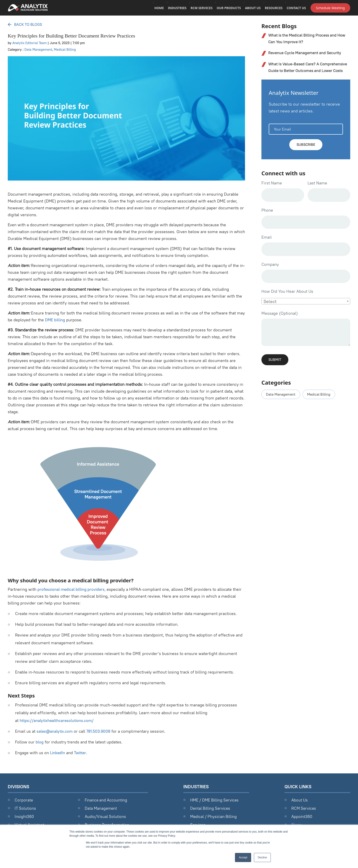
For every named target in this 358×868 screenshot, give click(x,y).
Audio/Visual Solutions (106, 816)
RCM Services (199, 8)
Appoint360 (302, 816)
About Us (251, 8)
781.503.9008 (100, 731)
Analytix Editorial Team (30, 43)
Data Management (38, 49)
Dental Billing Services (211, 808)
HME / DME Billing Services (216, 800)
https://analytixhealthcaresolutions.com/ (57, 720)
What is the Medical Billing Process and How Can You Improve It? (305, 39)
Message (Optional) (280, 323)
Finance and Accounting (107, 800)
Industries (174, 8)
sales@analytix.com (55, 731)
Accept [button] (243, 857)
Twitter (81, 753)
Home (156, 8)
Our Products (227, 8)
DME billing (55, 320)
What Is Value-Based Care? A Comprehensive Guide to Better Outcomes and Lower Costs (308, 71)
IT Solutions (26, 808)
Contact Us (296, 8)
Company (270, 273)
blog (40, 742)
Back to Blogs (26, 24)
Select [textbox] (270, 311)
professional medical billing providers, (73, 589)
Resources (273, 8)
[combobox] (306, 311)
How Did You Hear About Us (287, 301)
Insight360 (25, 816)
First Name (272, 191)
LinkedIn (58, 753)
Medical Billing (66, 49)
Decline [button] (262, 857)
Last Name (317, 191)
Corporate (24, 800)
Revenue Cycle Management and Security (307, 53)
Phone (267, 219)
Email (267, 246)
